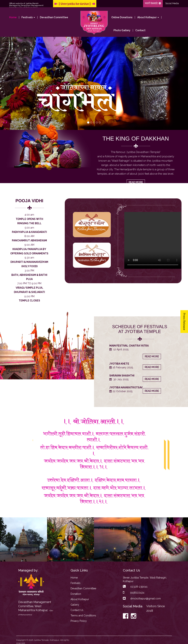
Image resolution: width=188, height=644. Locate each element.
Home (13, 17)
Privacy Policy (79, 621)
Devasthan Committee (54, 17)
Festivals (76, 583)
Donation (76, 594)
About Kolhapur (80, 599)
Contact (140, 30)
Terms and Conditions (83, 615)
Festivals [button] (28, 17)
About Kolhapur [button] (148, 17)
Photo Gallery (122, 30)
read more (136, 182)
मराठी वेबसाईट (153, 4)
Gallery (75, 605)
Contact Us (77, 610)
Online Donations (122, 17)
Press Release (184, 322)
